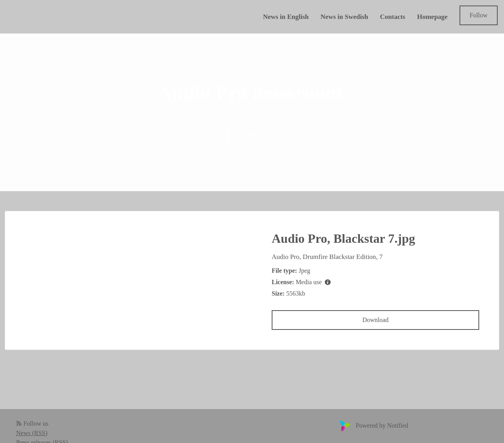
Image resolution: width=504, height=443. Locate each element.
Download (375, 320)
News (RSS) (32, 433)
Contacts (393, 17)
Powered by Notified (373, 425)
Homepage (432, 17)
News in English (286, 17)
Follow (479, 15)
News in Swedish (344, 17)
